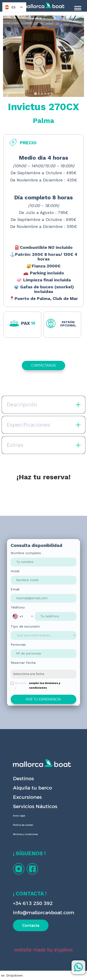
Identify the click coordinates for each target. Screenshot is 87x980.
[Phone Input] (56, 616)
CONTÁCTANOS (43, 365)
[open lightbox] (43, 56)
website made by (43, 950)
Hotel (15, 571)
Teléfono (18, 607)
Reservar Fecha (23, 663)
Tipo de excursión (25, 626)
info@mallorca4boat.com (44, 913)
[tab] (35, 94)
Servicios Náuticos (35, 806)
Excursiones (27, 797)
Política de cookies (23, 825)
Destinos (23, 778)
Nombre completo (26, 553)
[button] (23, 616)
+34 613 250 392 (33, 903)
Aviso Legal (19, 816)
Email (15, 589)
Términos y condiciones (25, 834)
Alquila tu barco (32, 788)
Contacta (31, 925)
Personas (18, 645)
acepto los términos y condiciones (45, 685)
